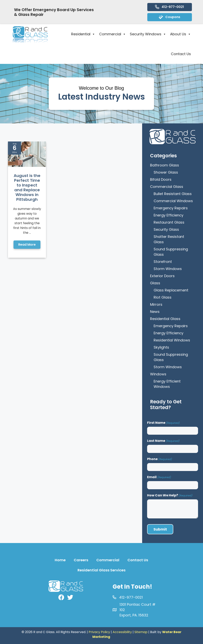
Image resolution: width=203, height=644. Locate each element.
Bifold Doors (161, 179)
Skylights (161, 347)
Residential (83, 34)
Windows (158, 374)
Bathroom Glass (165, 165)
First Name (163, 423)
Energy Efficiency (169, 215)
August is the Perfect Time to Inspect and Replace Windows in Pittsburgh (27, 225)
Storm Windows (168, 269)
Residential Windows (172, 340)
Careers (81, 560)
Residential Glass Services (101, 570)
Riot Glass (163, 297)
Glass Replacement (171, 290)
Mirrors (156, 304)
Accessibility (122, 632)
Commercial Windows (173, 201)
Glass (155, 283)
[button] (27, 282)
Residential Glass (165, 319)
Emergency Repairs (171, 208)
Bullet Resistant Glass (173, 194)
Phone (160, 459)
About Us (180, 34)
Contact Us (181, 54)
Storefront (163, 262)
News (155, 312)
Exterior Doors (162, 276)
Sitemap (141, 632)
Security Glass (166, 229)
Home (60, 560)
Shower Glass (166, 172)
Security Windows (148, 34)
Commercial (113, 34)
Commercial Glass (167, 187)
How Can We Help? (170, 495)
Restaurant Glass (169, 222)
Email (159, 477)
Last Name (163, 441)
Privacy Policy (99, 632)
